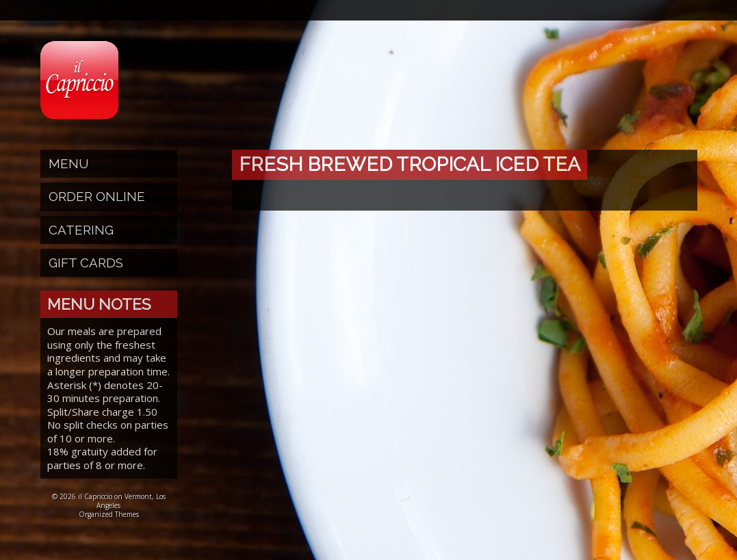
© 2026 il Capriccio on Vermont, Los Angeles (109, 501)
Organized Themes (109, 514)
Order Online (97, 196)
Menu (69, 163)
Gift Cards (86, 263)
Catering (81, 230)
